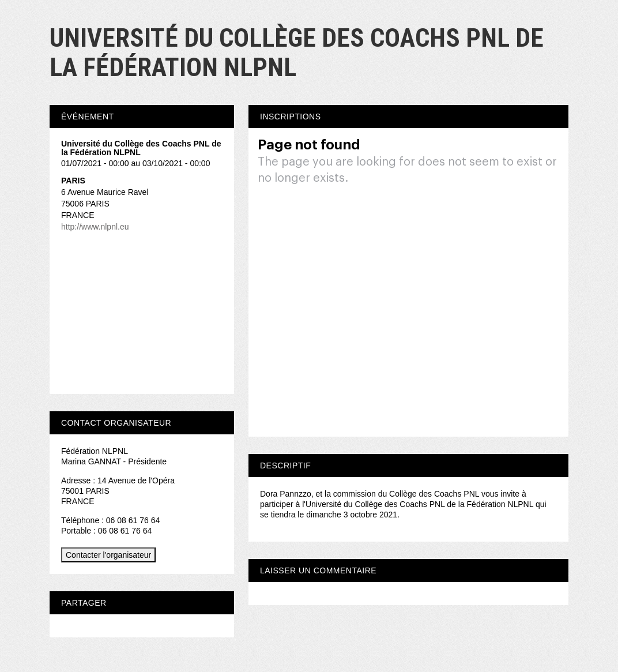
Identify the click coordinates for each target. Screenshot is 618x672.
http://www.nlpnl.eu (95, 227)
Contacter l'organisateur (108, 555)
